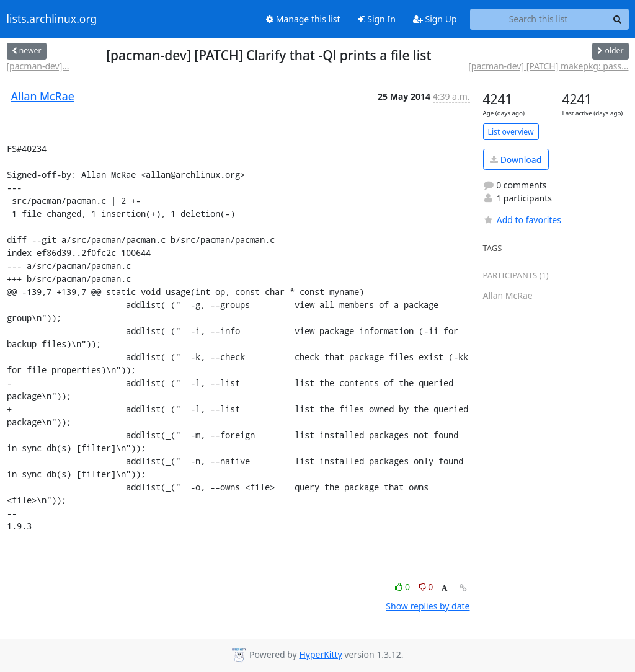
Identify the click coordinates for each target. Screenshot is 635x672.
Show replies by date (428, 606)
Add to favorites (522, 220)
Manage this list (303, 19)
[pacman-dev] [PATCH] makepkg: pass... (548, 66)
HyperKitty (320, 654)
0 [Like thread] (403, 587)
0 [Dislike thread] (426, 587)
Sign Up (435, 19)
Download (516, 160)
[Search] (618, 19)
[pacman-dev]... (38, 66)
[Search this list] (539, 19)
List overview (511, 132)
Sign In (377, 19)
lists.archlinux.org (52, 19)
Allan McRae (43, 96)
